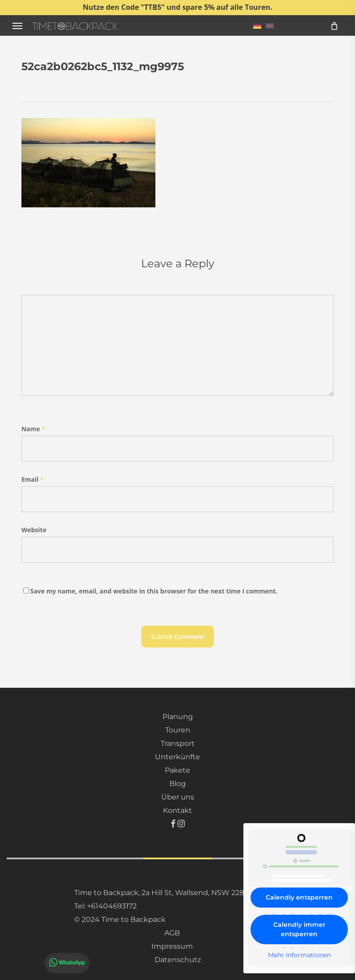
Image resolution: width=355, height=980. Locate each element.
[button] (17, 26)
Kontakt (177, 810)
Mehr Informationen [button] (299, 955)
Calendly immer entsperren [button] (299, 929)
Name (33, 429)
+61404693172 (112, 906)
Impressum (172, 946)
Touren (178, 730)
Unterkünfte (177, 757)
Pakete (177, 770)
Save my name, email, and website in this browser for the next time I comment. (154, 591)
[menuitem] (257, 25)
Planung (178, 717)
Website (34, 530)
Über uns (178, 797)
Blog (177, 784)
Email (33, 479)
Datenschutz (178, 960)
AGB (172, 933)
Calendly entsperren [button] (299, 897)
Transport (178, 743)
